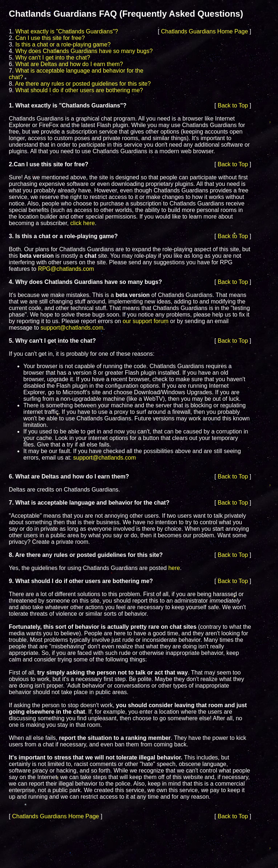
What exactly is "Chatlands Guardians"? (67, 31)
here (174, 568)
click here (82, 223)
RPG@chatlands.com (66, 269)
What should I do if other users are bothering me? (79, 90)
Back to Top (233, 105)
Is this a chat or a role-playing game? (63, 44)
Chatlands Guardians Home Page (204, 31)
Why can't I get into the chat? (53, 58)
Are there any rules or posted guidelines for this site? (83, 84)
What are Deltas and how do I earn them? (69, 64)
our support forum (145, 321)
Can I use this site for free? (50, 38)
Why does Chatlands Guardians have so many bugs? (84, 51)
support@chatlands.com (72, 328)
